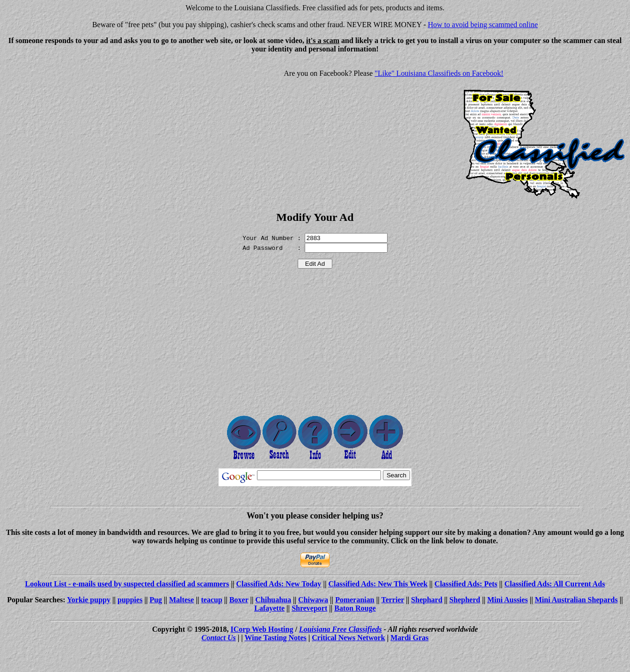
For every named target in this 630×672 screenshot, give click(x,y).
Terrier (392, 600)
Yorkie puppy (89, 600)
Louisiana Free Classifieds (341, 629)
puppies (130, 600)
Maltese (181, 600)
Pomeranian (355, 600)
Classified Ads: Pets (466, 584)
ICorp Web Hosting (262, 629)
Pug (156, 600)
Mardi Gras (409, 638)
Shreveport (309, 608)
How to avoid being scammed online (483, 25)
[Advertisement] (82, 126)
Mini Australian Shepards (576, 600)
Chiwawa (313, 600)
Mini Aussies (508, 600)
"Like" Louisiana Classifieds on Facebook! (439, 73)
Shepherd (465, 600)
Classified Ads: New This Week (378, 584)
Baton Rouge (355, 608)
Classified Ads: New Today (279, 584)
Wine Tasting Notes (276, 638)
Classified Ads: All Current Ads (555, 584)
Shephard (427, 600)
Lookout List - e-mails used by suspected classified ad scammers (127, 584)
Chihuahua (274, 600)
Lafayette (269, 608)
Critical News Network (348, 638)
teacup (212, 600)
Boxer (239, 600)
